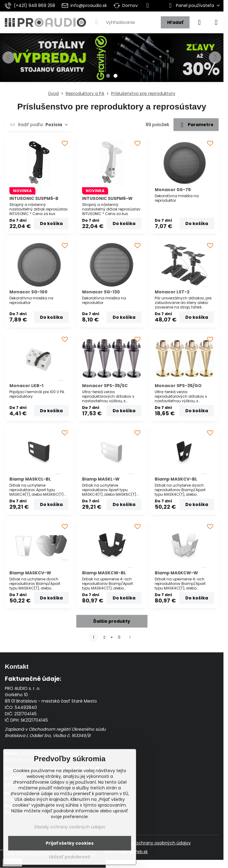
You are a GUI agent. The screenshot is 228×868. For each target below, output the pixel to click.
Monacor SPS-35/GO (178, 386)
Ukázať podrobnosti (70, 857)
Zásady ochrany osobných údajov (155, 843)
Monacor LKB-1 (26, 386)
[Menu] (216, 22)
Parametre (196, 125)
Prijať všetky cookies (70, 843)
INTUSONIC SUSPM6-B (34, 198)
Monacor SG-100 (28, 292)
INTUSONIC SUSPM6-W (107, 198)
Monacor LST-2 (172, 292)
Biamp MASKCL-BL (30, 479)
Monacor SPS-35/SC (105, 386)
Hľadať (175, 22)
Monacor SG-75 (173, 190)
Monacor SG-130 (101, 292)
